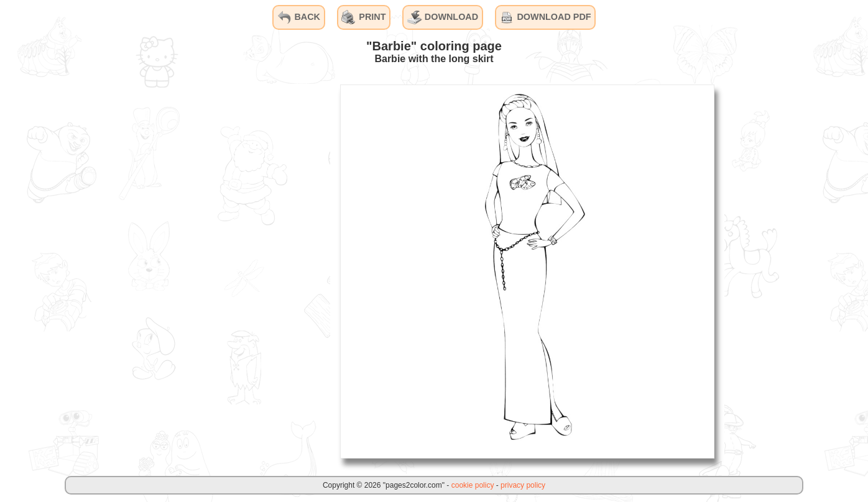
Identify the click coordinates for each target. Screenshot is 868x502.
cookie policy (473, 485)
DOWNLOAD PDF (545, 17)
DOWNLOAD (443, 17)
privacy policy (523, 485)
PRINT (363, 17)
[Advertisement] (237, 271)
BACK (298, 17)
